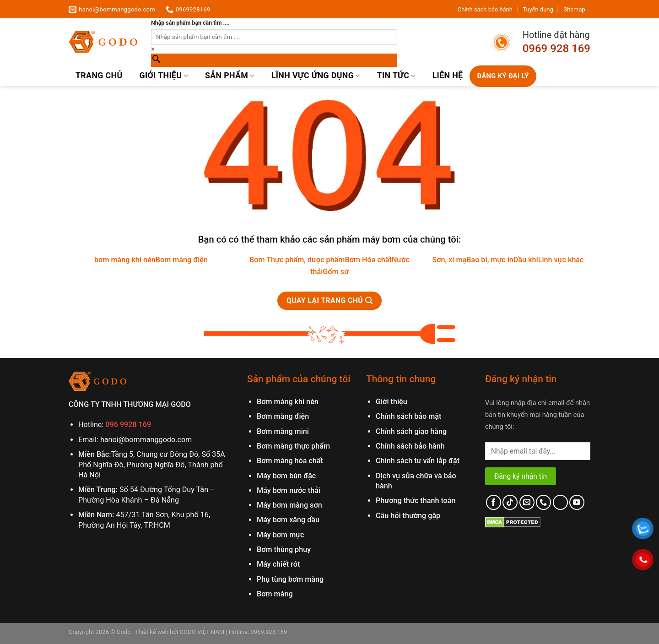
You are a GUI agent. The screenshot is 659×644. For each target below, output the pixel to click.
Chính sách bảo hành (485, 9)
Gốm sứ (335, 272)
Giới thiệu (164, 76)
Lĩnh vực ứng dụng (316, 76)
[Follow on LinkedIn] (560, 502)
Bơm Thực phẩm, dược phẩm (297, 260)
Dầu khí (526, 260)
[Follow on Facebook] (494, 502)
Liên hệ (448, 76)
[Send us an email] (527, 502)
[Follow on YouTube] (577, 502)
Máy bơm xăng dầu (288, 520)
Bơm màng (275, 594)
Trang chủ (99, 76)
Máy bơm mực (281, 535)
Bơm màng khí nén (288, 402)
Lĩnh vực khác (561, 260)
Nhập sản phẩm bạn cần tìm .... (190, 23)
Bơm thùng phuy (284, 549)
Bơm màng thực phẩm (293, 446)
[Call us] (543, 502)
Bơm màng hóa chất (290, 461)
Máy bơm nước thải (289, 490)
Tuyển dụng (538, 9)
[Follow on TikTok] (510, 502)
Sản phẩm (230, 76)
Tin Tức (396, 76)
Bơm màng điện (182, 260)
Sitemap (574, 9)
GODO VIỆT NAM (201, 632)
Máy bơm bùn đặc (286, 476)
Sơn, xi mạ (449, 260)
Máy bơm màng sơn (289, 505)
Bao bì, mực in (490, 260)
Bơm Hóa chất (368, 260)
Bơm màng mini (283, 431)
